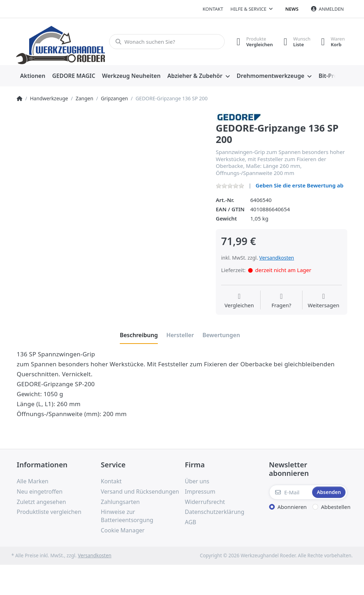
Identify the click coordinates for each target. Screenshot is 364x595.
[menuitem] (33, 76)
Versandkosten (277, 258)
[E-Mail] (290, 492)
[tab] (139, 335)
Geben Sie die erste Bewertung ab (299, 185)
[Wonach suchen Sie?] (167, 42)
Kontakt (213, 9)
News (292, 9)
